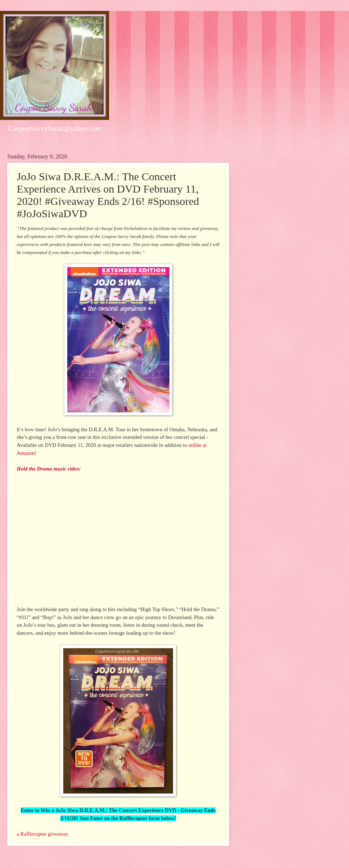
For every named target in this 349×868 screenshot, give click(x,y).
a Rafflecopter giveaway (42, 834)
